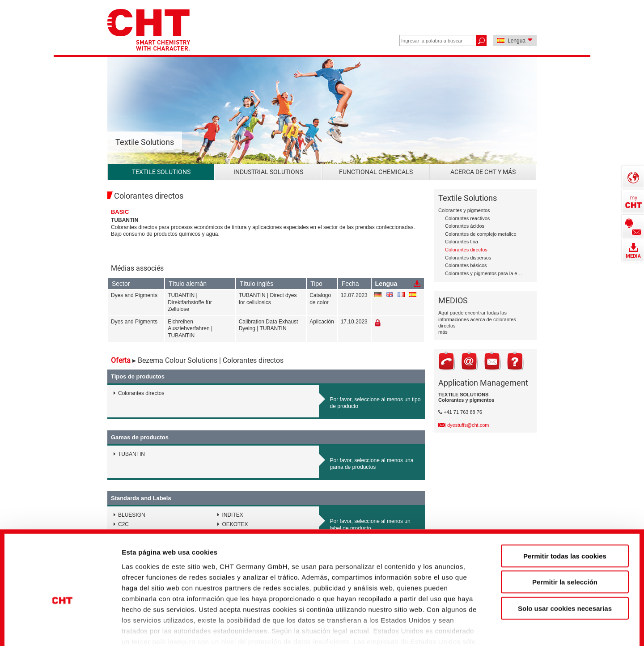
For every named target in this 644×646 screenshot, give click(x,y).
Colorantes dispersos (468, 258)
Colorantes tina (462, 242)
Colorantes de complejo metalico (481, 234)
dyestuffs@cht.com (468, 425)
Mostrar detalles (485, 624)
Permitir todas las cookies (565, 504)
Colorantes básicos (466, 265)
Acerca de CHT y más (483, 172)
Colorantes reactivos (467, 218)
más (443, 332)
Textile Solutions (161, 172)
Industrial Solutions (268, 172)
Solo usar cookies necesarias (565, 556)
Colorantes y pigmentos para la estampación (484, 273)
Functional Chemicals (376, 172)
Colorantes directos (466, 250)
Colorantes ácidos (465, 226)
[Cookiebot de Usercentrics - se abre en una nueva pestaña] (62, 624)
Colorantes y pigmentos (464, 210)
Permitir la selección (565, 529)
